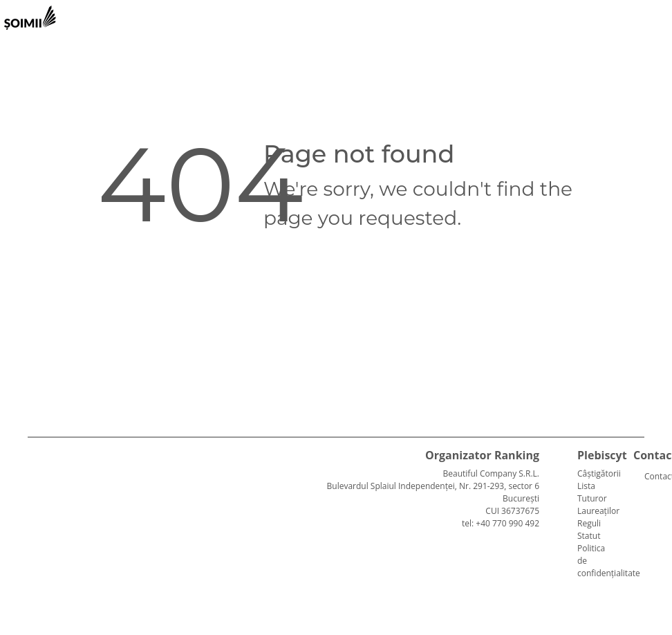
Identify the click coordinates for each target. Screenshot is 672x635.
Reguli (589, 523)
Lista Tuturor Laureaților (598, 498)
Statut (589, 536)
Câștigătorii (599, 473)
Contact (650, 476)
